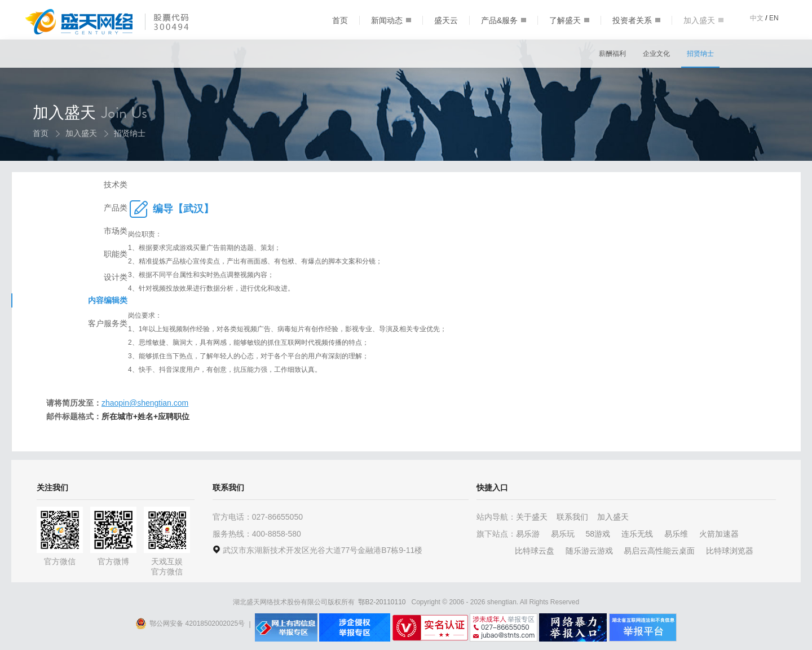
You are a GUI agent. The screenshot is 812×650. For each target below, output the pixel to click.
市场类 (75, 256)
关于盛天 (532, 517)
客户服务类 (67, 349)
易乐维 (676, 534)
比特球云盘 (535, 551)
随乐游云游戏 (589, 551)
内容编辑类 (67, 326)
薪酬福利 (612, 54)
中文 (757, 18)
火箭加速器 (719, 534)
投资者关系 (636, 20)
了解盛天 (569, 20)
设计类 (75, 302)
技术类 (75, 210)
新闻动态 (391, 20)
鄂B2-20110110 (382, 602)
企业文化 (656, 54)
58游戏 (598, 534)
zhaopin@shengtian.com (257, 403)
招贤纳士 (700, 54)
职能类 (75, 279)
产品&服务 (504, 20)
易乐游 (528, 534)
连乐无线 (637, 534)
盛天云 (446, 20)
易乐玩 (563, 534)
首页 (340, 20)
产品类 (75, 233)
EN (774, 18)
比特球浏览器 (730, 551)
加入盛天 (703, 20)
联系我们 (572, 517)
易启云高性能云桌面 (659, 551)
